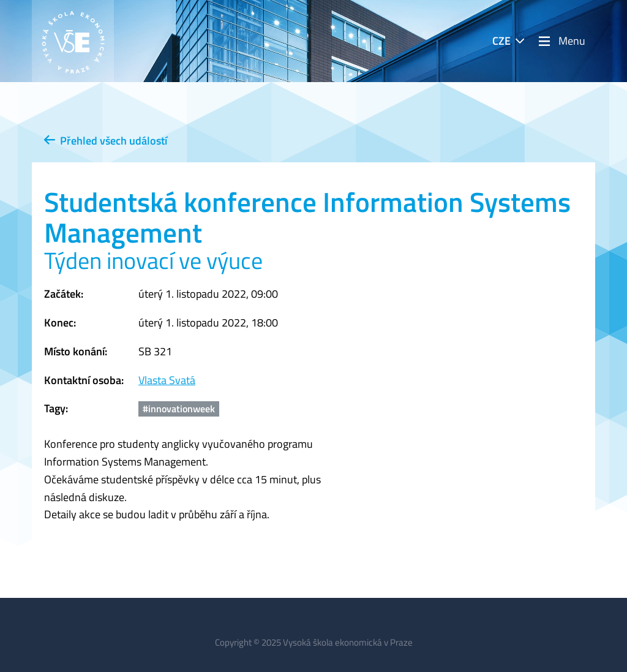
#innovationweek (179, 409)
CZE (501, 41)
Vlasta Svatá (167, 380)
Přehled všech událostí (106, 141)
